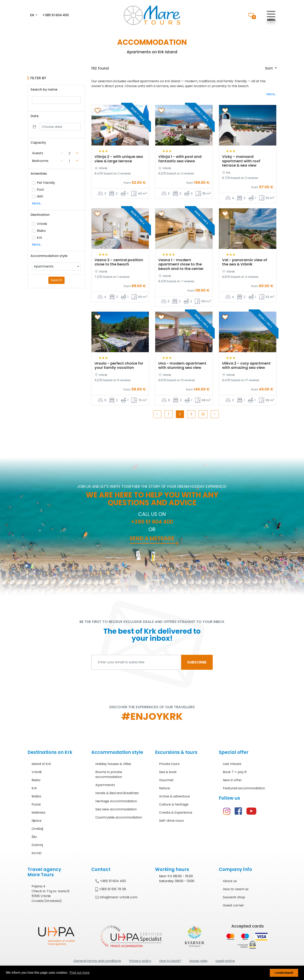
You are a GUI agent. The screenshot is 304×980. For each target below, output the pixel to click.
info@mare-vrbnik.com (116, 897)
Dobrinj (37, 845)
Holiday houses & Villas (113, 764)
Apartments (105, 785)
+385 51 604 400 (56, 15)
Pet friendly (46, 183)
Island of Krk (41, 764)
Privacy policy (140, 961)
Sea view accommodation (116, 809)
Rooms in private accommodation (109, 774)
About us (230, 881)
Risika (41, 231)
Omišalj (37, 829)
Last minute (232, 764)
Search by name (44, 89)
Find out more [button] (80, 973)
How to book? (170, 961)
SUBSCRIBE (197, 662)
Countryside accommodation (119, 817)
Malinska (38, 813)
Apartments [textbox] (44, 266)
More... (37, 203)
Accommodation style (49, 256)
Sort (269, 68)
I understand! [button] (284, 973)
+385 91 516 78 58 (111, 889)
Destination (40, 215)
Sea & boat (168, 772)
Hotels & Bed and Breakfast (117, 793)
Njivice (37, 821)
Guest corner (233, 905)
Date (35, 116)
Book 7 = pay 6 (235, 772)
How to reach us (236, 889)
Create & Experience (176, 813)
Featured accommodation (244, 788)
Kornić (37, 853)
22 (203, 414)
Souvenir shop (234, 897)
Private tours (169, 764)
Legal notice (225, 961)
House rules (198, 961)
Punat (36, 804)
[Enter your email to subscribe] (136, 662)
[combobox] (56, 266)
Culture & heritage (174, 804)
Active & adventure (174, 796)
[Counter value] (69, 153)
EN (32, 15)
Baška (36, 796)
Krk (39, 238)
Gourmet (166, 780)
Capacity (38, 143)
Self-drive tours (171, 821)
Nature (165, 788)
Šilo (34, 837)
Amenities (39, 174)
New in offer (232, 780)
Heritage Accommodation (116, 801)
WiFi (40, 196)
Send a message (152, 538)
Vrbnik (42, 224)
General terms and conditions (97, 961)
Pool (40, 190)
